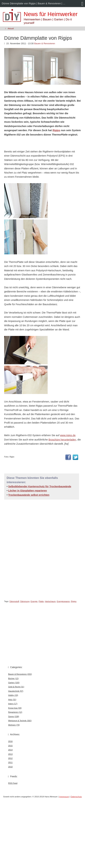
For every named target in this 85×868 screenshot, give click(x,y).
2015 (10, 746)
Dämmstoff (14, 601)
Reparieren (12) (15, 712)
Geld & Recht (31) (16, 687)
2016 (10, 741)
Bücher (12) (13, 678)
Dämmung (25, 601)
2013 (10, 754)
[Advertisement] (37, 549)
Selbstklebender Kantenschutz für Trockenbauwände (40, 486)
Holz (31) (12, 700)
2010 (10, 767)
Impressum (64, 797)
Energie (34, 601)
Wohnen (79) (14, 725)
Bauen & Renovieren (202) (20, 674)
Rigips (56, 130)
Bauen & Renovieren (45, 43)
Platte (41, 601)
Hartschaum (50, 601)
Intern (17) (13, 704)
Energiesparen (63, 601)
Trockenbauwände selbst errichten (29, 495)
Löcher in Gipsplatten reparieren (27, 491)
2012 (10, 758)
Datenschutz (76, 797)
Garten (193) (14, 683)
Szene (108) (14, 716)
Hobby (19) (13, 695)
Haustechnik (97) (16, 691)
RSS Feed (13, 783)
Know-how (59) (15, 708)
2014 (10, 750)
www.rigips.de (68, 435)
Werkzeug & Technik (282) (20, 721)
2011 (10, 762)
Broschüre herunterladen (62, 440)
